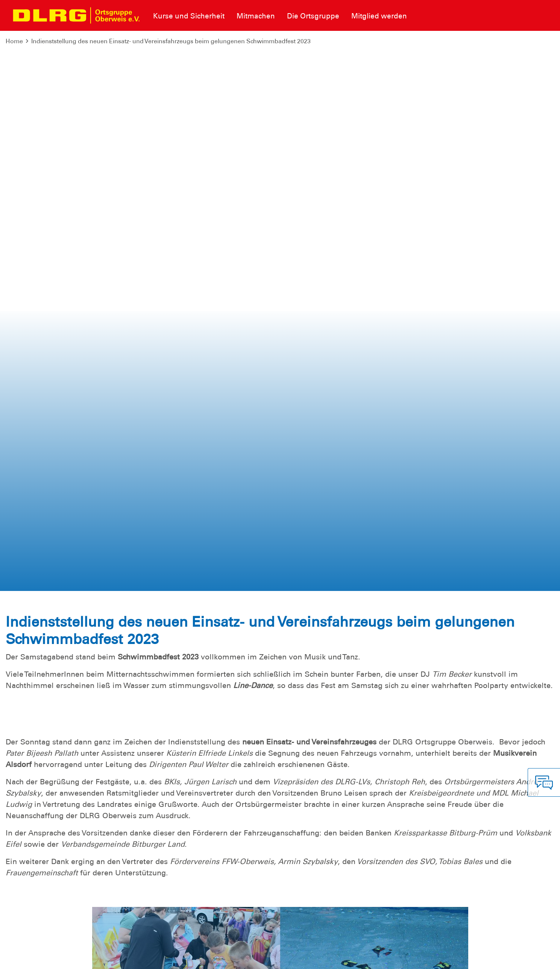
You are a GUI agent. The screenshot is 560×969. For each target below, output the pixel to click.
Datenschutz (64, 958)
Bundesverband (421, 958)
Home (14, 41)
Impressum (25, 958)
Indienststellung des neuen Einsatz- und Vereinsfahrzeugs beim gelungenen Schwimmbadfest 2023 (171, 41)
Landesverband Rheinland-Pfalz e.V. (501, 958)
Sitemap (99, 958)
